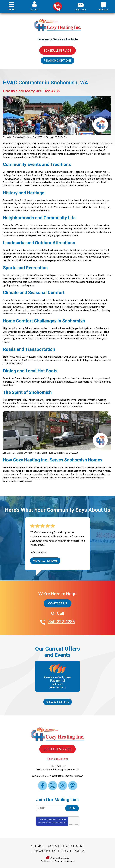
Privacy (71, 822)
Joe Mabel (7, 137)
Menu (12, 9)
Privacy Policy (49, 820)
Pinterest (73, 783)
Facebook (43, 783)
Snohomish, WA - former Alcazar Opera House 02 (34, 451)
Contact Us (57, 601)
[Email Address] (53, 806)
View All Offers (58, 700)
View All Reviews (45, 558)
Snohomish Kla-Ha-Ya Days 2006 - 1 (29, 137)
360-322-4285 (57, 7)
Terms (76, 822)
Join (72, 805)
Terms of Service (59, 820)
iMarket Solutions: (60, 855)
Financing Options (57, 61)
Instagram (63, 783)
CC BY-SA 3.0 (61, 137)
